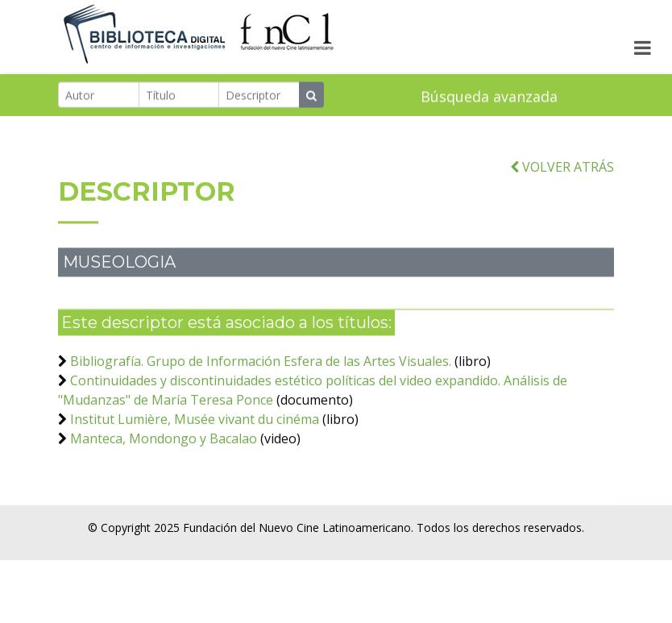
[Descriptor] (259, 95)
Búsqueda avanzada (489, 97)
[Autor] (99, 95)
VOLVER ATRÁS (562, 173)
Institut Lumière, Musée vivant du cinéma (195, 426)
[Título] (179, 95)
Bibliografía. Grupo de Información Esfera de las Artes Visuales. (261, 368)
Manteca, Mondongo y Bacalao (164, 445)
